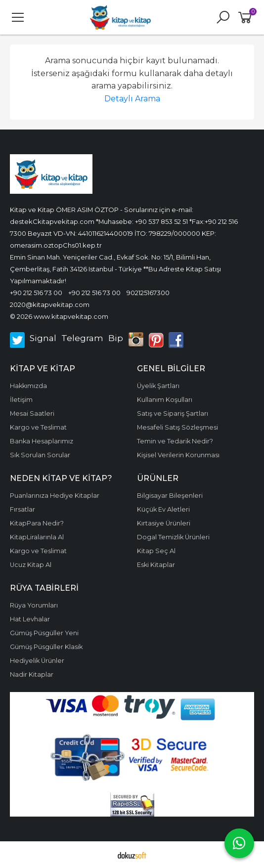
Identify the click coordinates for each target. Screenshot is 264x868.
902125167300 (148, 293)
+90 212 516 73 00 (36, 293)
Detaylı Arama (132, 99)
